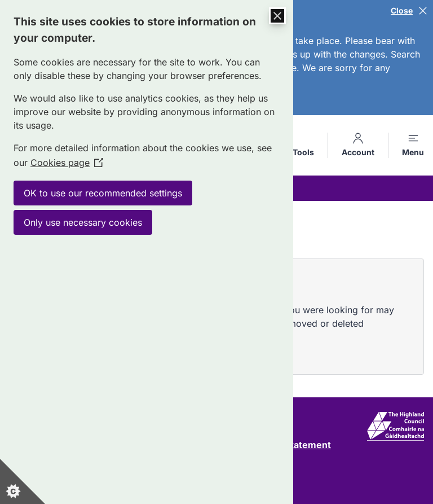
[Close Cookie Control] (277, 16)
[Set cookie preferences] (23, 481)
